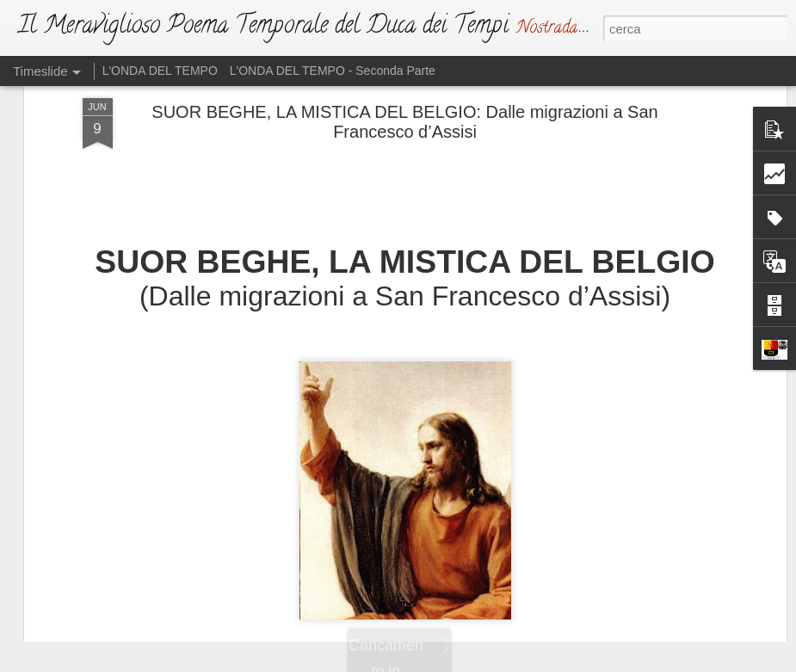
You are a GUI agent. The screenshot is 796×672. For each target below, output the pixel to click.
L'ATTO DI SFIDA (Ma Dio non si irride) (454, 528)
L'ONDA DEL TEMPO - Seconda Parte (333, 71)
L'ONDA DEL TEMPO (160, 71)
